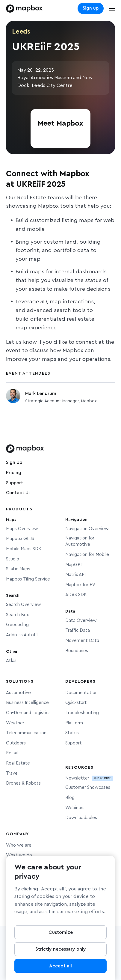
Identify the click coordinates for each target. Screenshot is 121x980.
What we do (19, 855)
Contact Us (18, 493)
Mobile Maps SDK (24, 549)
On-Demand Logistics (28, 713)
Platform (74, 723)
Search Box (17, 615)
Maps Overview (22, 529)
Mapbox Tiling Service (28, 579)
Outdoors (16, 743)
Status (72, 733)
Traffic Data (78, 630)
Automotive (18, 693)
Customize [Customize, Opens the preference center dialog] (61, 934)
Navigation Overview (87, 529)
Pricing (14, 473)
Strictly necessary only (61, 951)
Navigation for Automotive (80, 541)
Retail (12, 753)
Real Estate (18, 763)
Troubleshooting (82, 713)
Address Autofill (22, 635)
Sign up (91, 8)
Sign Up (14, 463)
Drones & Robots (23, 783)
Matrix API (75, 575)
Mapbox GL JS (20, 539)
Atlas (11, 661)
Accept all (60, 968)
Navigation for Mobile (87, 555)
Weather (15, 723)
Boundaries (77, 651)
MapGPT (74, 565)
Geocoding (17, 625)
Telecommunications (27, 733)
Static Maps (18, 569)
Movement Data (82, 641)
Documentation (81, 693)
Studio (13, 559)
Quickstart (76, 703)
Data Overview (81, 621)
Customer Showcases (88, 787)
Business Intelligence (27, 703)
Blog (70, 798)
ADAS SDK (76, 595)
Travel (12, 773)
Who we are (19, 845)
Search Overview (24, 605)
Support (15, 483)
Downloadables (81, 818)
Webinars (75, 808)
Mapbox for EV (80, 585)
